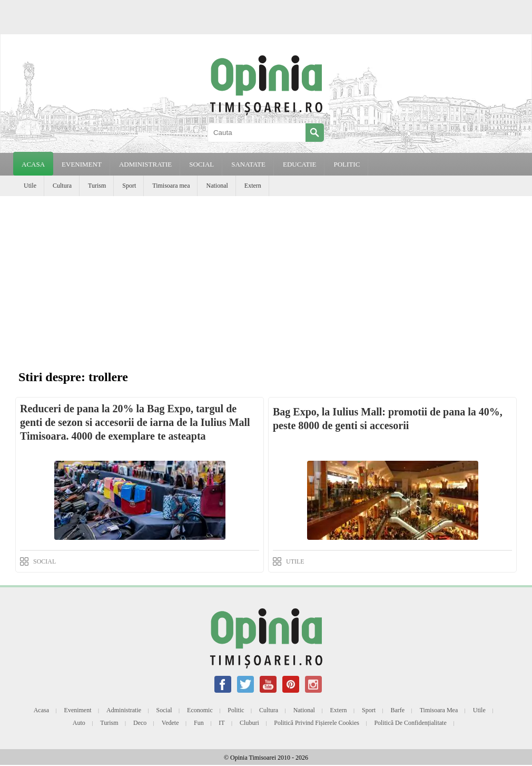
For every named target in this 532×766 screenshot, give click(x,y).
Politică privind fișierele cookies (317, 723)
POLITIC (347, 164)
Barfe (398, 710)
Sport (129, 186)
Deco (140, 723)
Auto (79, 723)
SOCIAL (201, 164)
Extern (253, 186)
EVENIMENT (82, 164)
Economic (200, 710)
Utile (30, 186)
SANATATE (248, 164)
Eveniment (78, 710)
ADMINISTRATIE (145, 164)
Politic (236, 710)
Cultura (62, 186)
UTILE (295, 561)
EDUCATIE (300, 164)
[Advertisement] (266, 275)
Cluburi (249, 723)
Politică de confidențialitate (410, 723)
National (217, 186)
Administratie (124, 710)
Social (164, 710)
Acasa (33, 164)
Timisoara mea (171, 186)
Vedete (170, 723)
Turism (97, 186)
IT (221, 723)
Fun (199, 723)
